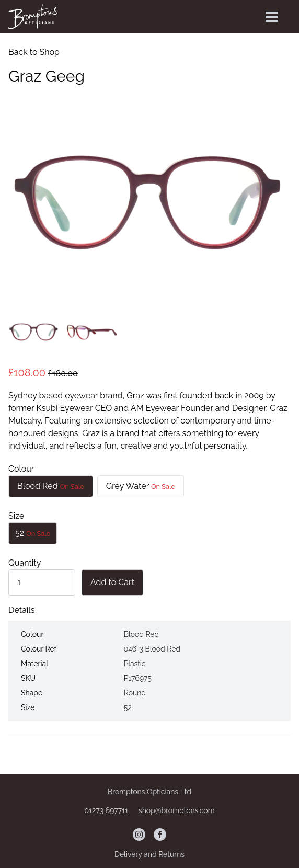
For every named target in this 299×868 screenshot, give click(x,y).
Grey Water (141, 486)
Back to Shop (34, 52)
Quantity (25, 563)
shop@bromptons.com (177, 810)
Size (16, 516)
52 (33, 533)
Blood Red (51, 486)
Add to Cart (112, 582)
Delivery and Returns (149, 854)
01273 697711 (107, 810)
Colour (21, 469)
